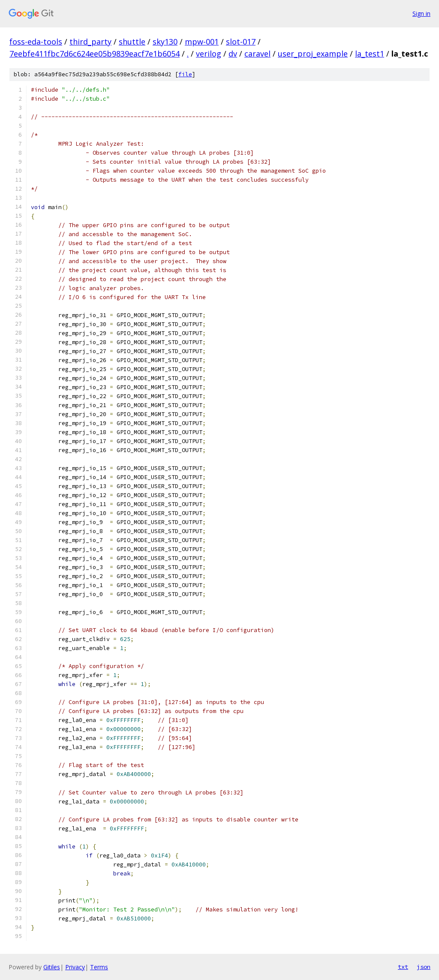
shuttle (132, 42)
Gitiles (52, 967)
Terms (99, 967)
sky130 (165, 42)
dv (233, 54)
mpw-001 (202, 42)
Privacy (75, 967)
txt (403, 967)
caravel (257, 54)
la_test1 (370, 54)
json (424, 967)
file (185, 74)
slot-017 (241, 42)
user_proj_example (313, 54)
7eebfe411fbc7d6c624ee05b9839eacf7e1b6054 (95, 54)
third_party (90, 42)
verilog (209, 54)
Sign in (421, 13)
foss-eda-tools (36, 42)
